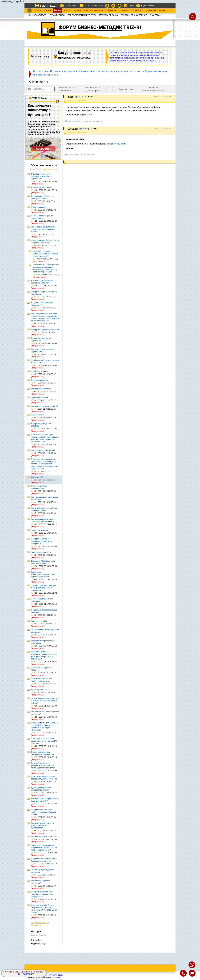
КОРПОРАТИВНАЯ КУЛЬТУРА (82, 15)
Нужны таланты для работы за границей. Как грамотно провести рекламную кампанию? (45, 726)
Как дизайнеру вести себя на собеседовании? (44, 509)
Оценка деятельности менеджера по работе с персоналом (42, 176)
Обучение (111, 10)
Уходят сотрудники (39, 530)
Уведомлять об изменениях (67, 89)
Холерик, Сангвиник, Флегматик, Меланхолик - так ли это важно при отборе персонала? (44, 655)
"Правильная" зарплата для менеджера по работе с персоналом (43, 588)
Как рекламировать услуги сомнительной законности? (43, 520)
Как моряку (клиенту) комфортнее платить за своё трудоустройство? (45, 254)
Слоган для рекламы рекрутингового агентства (42, 753)
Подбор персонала (40, 371)
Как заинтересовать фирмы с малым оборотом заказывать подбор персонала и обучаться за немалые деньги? (45, 317)
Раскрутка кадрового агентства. (45, 329)
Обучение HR (37, 477)
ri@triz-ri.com (148, 6)
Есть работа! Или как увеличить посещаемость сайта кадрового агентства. (43, 765)
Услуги (78, 10)
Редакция (72, 129)
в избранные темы (125, 89)
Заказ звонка (71, 6)
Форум (57, 10)
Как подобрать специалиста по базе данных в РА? (45, 800)
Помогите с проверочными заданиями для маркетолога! (44, 778)
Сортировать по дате (51, 169)
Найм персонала (39, 207)
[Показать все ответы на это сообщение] (84, 121)
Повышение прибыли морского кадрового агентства (45, 241)
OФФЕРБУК (156, 15)
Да (19, 974)
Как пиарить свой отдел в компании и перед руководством (42, 825)
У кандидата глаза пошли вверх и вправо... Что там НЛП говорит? (45, 741)
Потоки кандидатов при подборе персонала (42, 680)
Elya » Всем (37, 940)
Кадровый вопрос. (39, 621)
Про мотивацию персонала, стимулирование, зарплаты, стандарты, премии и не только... (96, 71)
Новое (38, 10)
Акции (162, 10)
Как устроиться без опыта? (43, 450)
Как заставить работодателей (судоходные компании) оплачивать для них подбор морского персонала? (46, 268)
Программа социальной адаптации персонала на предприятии (42, 894)
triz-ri (131, 6)
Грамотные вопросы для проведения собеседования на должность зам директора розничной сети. (45, 438)
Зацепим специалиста (41, 552)
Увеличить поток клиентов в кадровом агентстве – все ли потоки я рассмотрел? (44, 848)
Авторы (67, 10)
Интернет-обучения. (116, 144)
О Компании (137, 10)
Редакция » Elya (39, 943)
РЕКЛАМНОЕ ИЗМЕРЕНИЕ (134, 15)
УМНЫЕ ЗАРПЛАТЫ (38, 15)
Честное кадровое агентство (44, 836)
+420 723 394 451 (94, 6)
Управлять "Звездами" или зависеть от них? (43, 562)
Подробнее (28, 974)
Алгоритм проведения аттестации (41, 425)
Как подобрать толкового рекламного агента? (42, 282)
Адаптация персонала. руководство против (41, 789)
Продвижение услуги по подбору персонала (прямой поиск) (44, 812)
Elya (70, 97)
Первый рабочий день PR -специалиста (43, 217)
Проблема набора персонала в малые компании (45, 361)
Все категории (40, 71)
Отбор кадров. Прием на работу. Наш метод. (42, 197)
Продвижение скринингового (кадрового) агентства (44, 860)
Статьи (47, 10)
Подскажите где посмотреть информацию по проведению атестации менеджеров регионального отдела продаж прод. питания (45, 464)
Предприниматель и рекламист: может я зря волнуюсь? (42, 541)
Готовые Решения (94, 10)
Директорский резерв (41, 690)
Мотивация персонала (41, 389)
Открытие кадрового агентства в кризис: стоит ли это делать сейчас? (45, 701)
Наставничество (38, 415)
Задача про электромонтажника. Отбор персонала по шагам (43, 574)
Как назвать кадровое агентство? (41, 882)
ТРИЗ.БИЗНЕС (58, 15)
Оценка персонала (39, 397)
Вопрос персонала (39, 380)
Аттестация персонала (41, 187)
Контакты (151, 10)
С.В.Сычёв (56, 978)
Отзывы (123, 10)
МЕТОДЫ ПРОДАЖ (108, 15)
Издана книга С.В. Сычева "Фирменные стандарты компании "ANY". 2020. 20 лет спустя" (44, 909)
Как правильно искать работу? (45, 406)
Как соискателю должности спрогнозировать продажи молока (43, 229)
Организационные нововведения (39, 487)
